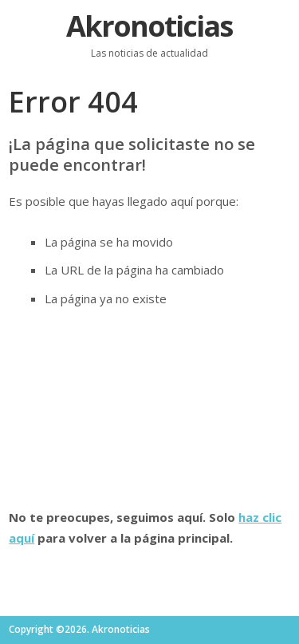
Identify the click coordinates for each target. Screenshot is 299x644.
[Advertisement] (149, 408)
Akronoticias (149, 26)
